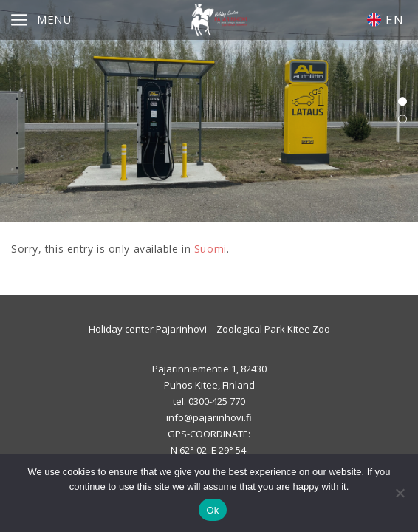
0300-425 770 (217, 401)
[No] (400, 493)
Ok (212, 510)
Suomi (210, 249)
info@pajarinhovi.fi (209, 417)
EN (386, 20)
